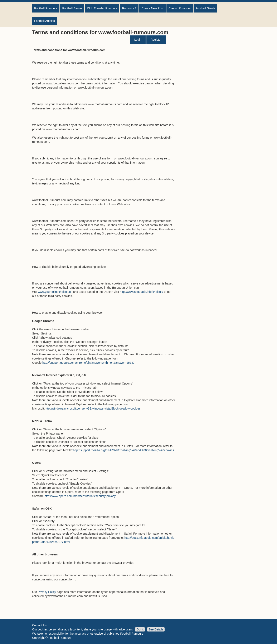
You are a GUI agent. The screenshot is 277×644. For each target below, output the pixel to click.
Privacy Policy (47, 592)
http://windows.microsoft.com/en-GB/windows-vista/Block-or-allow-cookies (93, 408)
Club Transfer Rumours (102, 8)
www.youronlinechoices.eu (55, 292)
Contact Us (39, 625)
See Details (156, 629)
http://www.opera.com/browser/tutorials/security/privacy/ (80, 496)
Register (156, 40)
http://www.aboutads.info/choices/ (141, 292)
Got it (140, 629)
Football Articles (45, 21)
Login (138, 40)
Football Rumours (46, 8)
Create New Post (152, 8)
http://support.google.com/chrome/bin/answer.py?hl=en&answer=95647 (88, 363)
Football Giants (205, 8)
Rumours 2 (129, 8)
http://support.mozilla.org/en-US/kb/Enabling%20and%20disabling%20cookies (123, 450)
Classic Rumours (180, 8)
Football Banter (72, 8)
